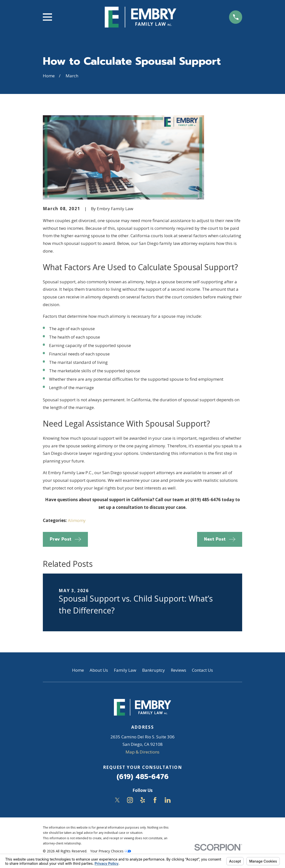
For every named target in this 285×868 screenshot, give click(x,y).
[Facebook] (155, 800)
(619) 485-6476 (143, 777)
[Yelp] (143, 800)
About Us (99, 670)
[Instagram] (130, 800)
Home (78, 670)
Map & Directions (142, 752)
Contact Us (202, 670)
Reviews (179, 670)
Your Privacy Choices (111, 851)
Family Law (125, 670)
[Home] (140, 17)
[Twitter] (117, 800)
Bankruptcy (154, 670)
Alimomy (77, 520)
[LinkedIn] (168, 800)
